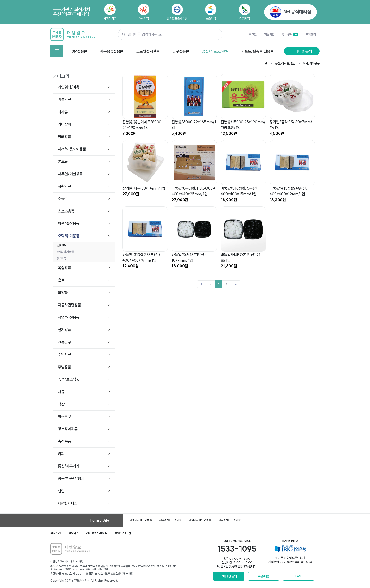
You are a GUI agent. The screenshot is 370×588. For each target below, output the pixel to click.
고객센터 (311, 34)
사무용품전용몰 (112, 51)
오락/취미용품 (311, 63)
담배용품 (65, 137)
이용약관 (73, 533)
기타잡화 (65, 124)
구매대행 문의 (302, 51)
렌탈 (61, 491)
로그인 (253, 34)
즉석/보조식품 (69, 379)
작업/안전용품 (69, 317)
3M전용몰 (79, 51)
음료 (61, 280)
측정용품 (65, 441)
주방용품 (65, 367)
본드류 (63, 162)
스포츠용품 (66, 211)
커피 (61, 454)
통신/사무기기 (69, 466)
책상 (61, 404)
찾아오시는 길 (123, 533)
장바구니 (290, 34)
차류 (61, 392)
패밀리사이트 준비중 (141, 520)
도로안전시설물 (148, 51)
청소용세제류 (68, 429)
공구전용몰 (181, 51)
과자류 (63, 112)
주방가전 (65, 354)
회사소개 (56, 533)
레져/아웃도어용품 (72, 149)
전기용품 (65, 330)
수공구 (63, 199)
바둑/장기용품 (65, 252)
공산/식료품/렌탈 (215, 51)
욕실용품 (65, 268)
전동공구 (65, 342)
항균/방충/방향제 (71, 478)
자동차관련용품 (69, 305)
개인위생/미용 (69, 87)
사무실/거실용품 (70, 174)
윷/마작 (62, 258)
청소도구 (65, 417)
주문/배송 (264, 576)
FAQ (298, 576)
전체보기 (62, 245)
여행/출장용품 (69, 223)
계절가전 (65, 99)
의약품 (63, 293)
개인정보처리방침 (97, 533)
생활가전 (65, 186)
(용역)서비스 (68, 503)
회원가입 (269, 34)
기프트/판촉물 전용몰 (257, 51)
